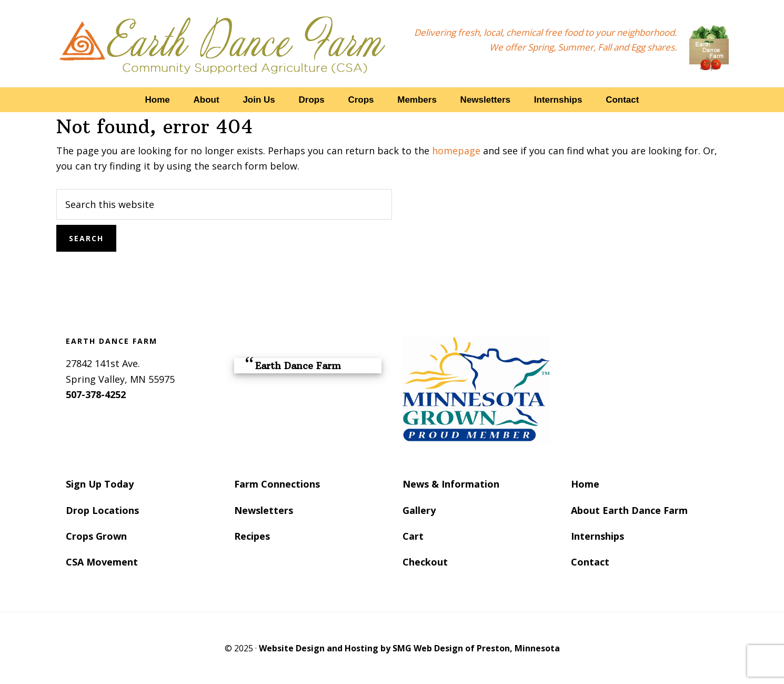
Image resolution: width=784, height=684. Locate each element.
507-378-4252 (96, 394)
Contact (590, 562)
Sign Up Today (100, 484)
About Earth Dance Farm (629, 510)
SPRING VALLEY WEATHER (645, 376)
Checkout (425, 562)
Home (585, 484)
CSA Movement (102, 562)
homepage (456, 151)
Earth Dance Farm (222, 43)
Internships (597, 536)
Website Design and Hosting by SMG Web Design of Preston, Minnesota (409, 648)
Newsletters (264, 510)
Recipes (252, 536)
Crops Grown (96, 536)
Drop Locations (102, 510)
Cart (413, 536)
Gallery (419, 510)
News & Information (451, 484)
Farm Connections (277, 484)
